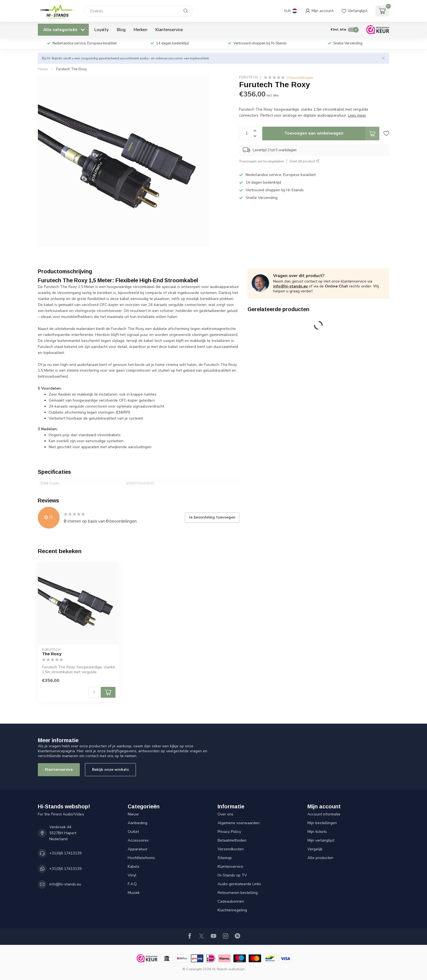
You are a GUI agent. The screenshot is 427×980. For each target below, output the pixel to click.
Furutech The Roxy (71, 69)
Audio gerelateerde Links (239, 884)
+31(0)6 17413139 (65, 853)
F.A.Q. (132, 884)
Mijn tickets (317, 832)
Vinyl (132, 875)
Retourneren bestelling (238, 893)
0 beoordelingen (300, 78)
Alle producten (320, 858)
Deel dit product (305, 161)
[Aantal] (94, 692)
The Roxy (52, 654)
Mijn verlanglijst (321, 840)
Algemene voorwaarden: (239, 823)
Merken (140, 30)
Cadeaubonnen (231, 901)
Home (43, 69)
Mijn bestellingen (322, 823)
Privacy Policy (229, 832)
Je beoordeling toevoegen (212, 517)
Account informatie (324, 814)
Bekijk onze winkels (110, 770)
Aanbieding (138, 823)
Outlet (133, 832)
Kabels (134, 867)
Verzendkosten (231, 849)
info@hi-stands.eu (290, 286)
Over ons (225, 814)
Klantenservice (169, 30)
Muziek (134, 893)
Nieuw (133, 814)
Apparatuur (138, 849)
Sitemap (225, 858)
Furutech (248, 78)
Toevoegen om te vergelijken (262, 161)
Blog (121, 30)
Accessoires (138, 840)
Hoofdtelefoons (141, 858)
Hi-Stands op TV (232, 875)
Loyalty (101, 30)
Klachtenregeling (232, 910)
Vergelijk (315, 849)
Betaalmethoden (232, 840)
